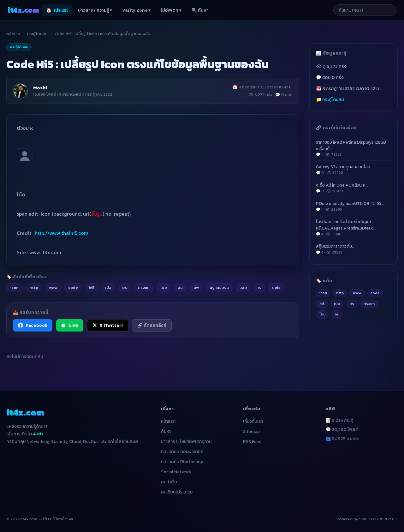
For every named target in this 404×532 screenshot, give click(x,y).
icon (323, 293)
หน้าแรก (13, 34)
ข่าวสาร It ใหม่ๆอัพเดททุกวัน (186, 442)
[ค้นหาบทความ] (365, 10)
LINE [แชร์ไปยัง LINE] (70, 325)
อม (337, 314)
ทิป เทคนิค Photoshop (182, 462)
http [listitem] (34, 287)
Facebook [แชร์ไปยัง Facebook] (33, 325)
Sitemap (251, 431)
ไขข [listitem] (164, 287)
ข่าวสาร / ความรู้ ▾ (95, 10)
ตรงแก (369, 304)
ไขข (322, 314)
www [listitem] (53, 287)
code (375, 293)
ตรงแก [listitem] (144, 287)
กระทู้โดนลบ (37, 34)
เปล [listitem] (108, 287)
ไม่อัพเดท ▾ (171, 10)
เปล (337, 304)
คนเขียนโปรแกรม (177, 492)
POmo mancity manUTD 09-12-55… (353, 206)
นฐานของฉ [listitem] (219, 287)
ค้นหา (166, 431)
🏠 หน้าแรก (57, 10)
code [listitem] (73, 287)
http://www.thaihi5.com (62, 233)
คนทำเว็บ (169, 482)
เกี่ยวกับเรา (253, 421)
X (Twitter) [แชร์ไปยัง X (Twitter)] (108, 325)
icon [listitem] (15, 287)
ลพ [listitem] (196, 287)
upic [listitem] (276, 287)
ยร (352, 304)
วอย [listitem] (243, 287)
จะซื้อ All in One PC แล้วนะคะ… (353, 188)
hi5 (322, 304)
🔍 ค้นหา (200, 10)
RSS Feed (252, 442)
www (357, 293)
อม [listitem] (180, 287)
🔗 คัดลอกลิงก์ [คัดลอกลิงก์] (152, 325)
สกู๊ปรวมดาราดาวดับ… (353, 249)
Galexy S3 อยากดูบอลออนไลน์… (353, 170)
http (340, 293)
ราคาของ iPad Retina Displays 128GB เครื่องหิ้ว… (353, 148)
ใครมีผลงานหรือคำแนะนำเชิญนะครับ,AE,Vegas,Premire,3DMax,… (353, 228)
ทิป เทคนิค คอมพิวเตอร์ (182, 452)
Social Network (176, 472)
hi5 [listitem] (92, 287)
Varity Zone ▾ (136, 10)
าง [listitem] (259, 287)
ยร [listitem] (125, 287)
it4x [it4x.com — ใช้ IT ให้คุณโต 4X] (23, 10)
